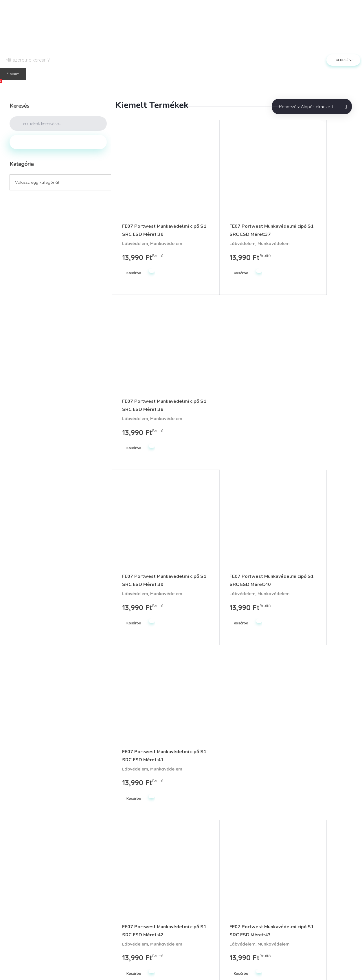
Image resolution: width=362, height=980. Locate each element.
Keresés (58, 142)
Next (235, 788)
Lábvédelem (135, 223)
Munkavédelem (138, 230)
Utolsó (252, 788)
